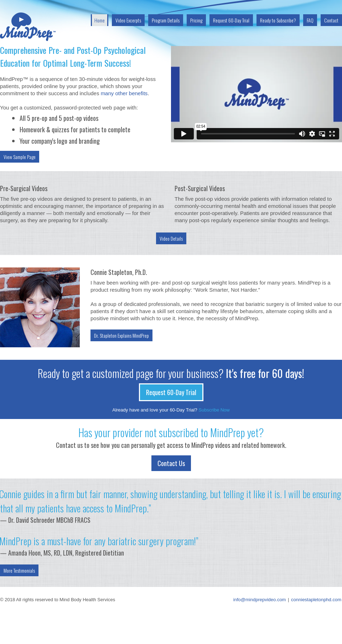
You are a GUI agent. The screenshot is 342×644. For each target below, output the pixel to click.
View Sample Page (20, 157)
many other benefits (124, 93)
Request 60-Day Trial (231, 20)
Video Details (171, 238)
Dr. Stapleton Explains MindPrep (121, 335)
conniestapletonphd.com (316, 600)
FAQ (310, 20)
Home (100, 20)
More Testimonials (19, 570)
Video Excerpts (128, 20)
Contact (331, 20)
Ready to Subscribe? (278, 20)
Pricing (196, 20)
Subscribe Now (214, 410)
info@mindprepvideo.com (260, 600)
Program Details (166, 20)
